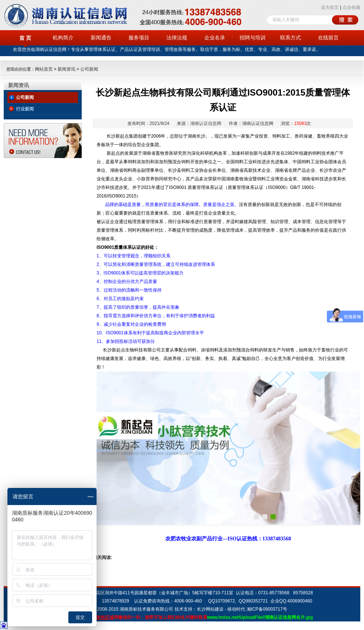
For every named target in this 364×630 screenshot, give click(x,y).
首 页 (25, 38)
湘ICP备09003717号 (267, 609)
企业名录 (215, 38)
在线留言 (328, 38)
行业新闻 (25, 109)
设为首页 (330, 7)
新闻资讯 (66, 69)
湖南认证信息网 (206, 123)
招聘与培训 (253, 38)
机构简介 (63, 38)
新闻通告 (101, 38)
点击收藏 (351, 7)
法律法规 (177, 38)
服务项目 (139, 38)
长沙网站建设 (210, 609)
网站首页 (44, 69)
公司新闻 (89, 69)
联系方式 (290, 38)
